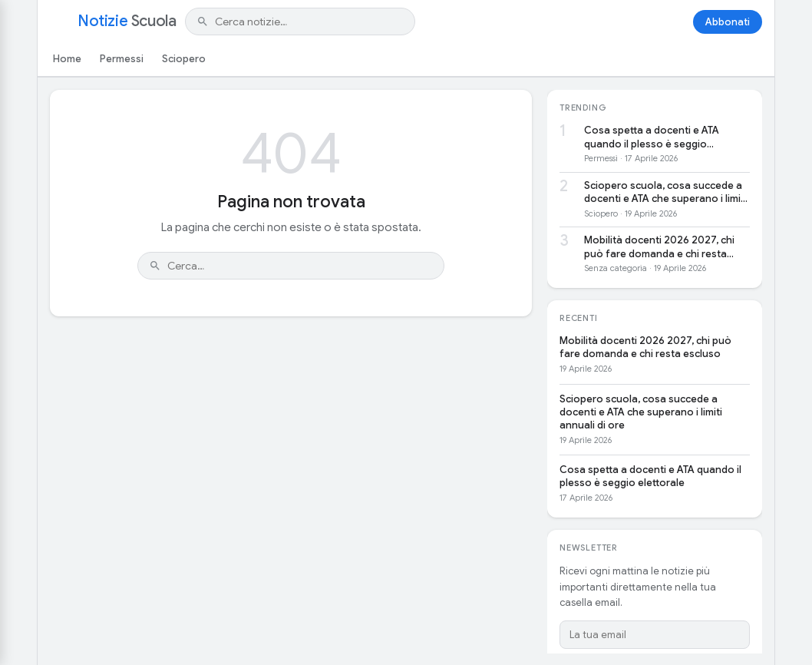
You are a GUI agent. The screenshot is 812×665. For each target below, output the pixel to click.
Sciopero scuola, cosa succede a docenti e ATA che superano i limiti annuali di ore (665, 192)
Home (67, 59)
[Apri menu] (59, 22)
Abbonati (728, 22)
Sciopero (184, 59)
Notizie (127, 22)
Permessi (122, 59)
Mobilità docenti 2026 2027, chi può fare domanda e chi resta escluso (659, 247)
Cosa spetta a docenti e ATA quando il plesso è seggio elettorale (652, 137)
